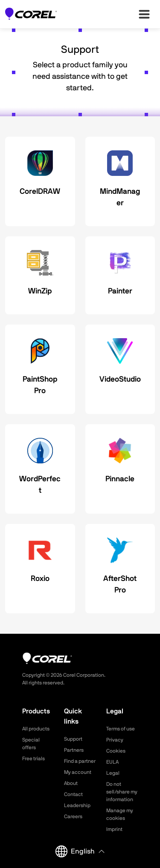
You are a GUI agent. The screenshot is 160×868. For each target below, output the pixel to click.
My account (78, 772)
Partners (74, 750)
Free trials (33, 759)
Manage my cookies (120, 814)
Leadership (77, 805)
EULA (112, 762)
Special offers (31, 744)
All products (36, 729)
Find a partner (80, 761)
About (71, 783)
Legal (113, 773)
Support (73, 739)
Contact (73, 794)
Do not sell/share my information (122, 792)
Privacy (115, 740)
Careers (73, 816)
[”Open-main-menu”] (144, 14)
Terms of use (121, 729)
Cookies (116, 751)
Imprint (114, 829)
